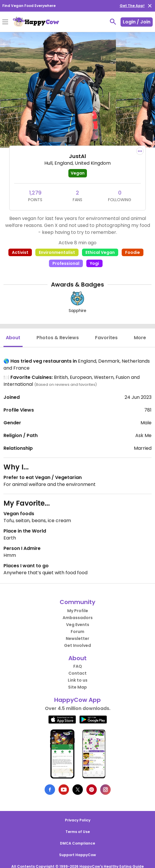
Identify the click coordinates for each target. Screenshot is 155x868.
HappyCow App (77, 700)
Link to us (78, 680)
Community (77, 602)
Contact (77, 673)
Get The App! (132, 6)
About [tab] (13, 338)
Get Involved (77, 645)
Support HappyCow (77, 855)
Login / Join (137, 22)
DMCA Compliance (77, 843)
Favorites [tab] (106, 338)
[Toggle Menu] (5, 22)
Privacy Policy (78, 820)
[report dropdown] (140, 151)
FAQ (78, 666)
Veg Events (78, 625)
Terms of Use (78, 832)
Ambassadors (78, 618)
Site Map (77, 687)
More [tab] (140, 338)
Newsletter (77, 638)
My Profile (78, 611)
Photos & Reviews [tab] (58, 338)
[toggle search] (113, 22)
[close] (150, 6)
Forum (77, 632)
